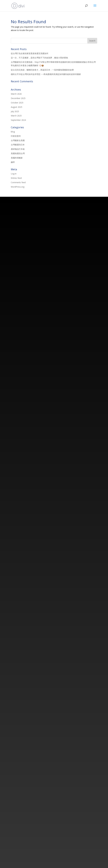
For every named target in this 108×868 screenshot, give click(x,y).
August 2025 (17, 107)
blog (13, 132)
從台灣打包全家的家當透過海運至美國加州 (30, 53)
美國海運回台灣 (18, 153)
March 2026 (16, 94)
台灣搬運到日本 (18, 145)
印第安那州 (16, 136)
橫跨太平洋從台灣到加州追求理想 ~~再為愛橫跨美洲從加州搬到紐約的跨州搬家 (46, 74)
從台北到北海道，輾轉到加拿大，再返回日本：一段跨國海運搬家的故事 (42, 70)
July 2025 (15, 111)
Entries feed (16, 178)
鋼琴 (13, 162)
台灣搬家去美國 (18, 140)
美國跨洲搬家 (17, 158)
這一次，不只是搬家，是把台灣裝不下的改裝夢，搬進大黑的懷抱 (39, 58)
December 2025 (18, 98)
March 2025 (16, 116)
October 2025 (17, 103)
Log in (14, 174)
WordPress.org (18, 187)
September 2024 (18, 120)
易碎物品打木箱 (18, 149)
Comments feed (18, 182)
